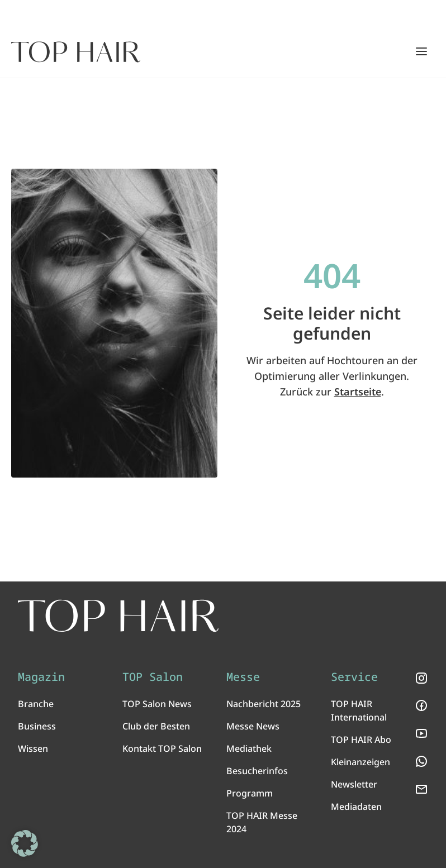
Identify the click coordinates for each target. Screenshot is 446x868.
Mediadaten (356, 807)
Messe (243, 677)
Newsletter (354, 784)
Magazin (41, 677)
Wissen (33, 748)
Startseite (358, 392)
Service (354, 677)
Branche (36, 704)
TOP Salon (153, 677)
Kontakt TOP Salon (162, 748)
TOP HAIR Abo (361, 740)
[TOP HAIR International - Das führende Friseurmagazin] (118, 616)
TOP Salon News (157, 704)
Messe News (253, 726)
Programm (250, 793)
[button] (25, 843)
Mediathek (249, 748)
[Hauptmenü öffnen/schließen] (421, 51)
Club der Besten (156, 726)
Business (37, 726)
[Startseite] (76, 52)
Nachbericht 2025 (264, 704)
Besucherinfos (257, 771)
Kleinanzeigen (360, 762)
